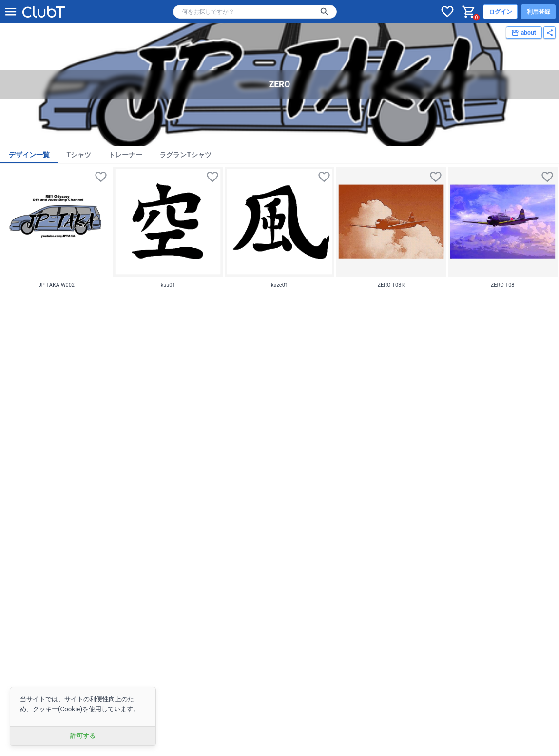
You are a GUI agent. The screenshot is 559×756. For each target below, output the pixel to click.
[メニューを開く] (11, 12)
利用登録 (539, 12)
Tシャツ (79, 155)
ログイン (501, 12)
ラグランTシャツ (185, 155)
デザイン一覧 (29, 155)
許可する (83, 736)
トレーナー (125, 155)
